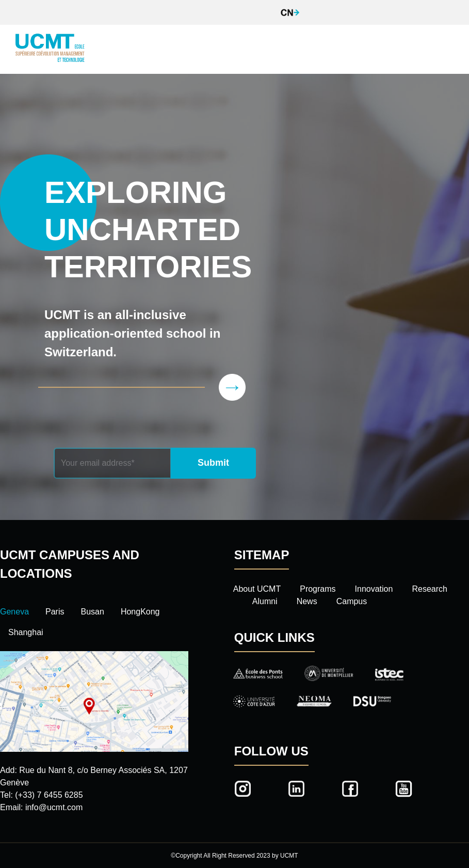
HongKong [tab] (140, 612)
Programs (318, 589)
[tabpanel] (94, 732)
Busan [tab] (93, 612)
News (307, 601)
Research (429, 589)
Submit (213, 463)
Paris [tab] (55, 612)
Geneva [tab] (14, 612)
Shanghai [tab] (26, 632)
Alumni (265, 601)
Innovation (374, 589)
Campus (352, 601)
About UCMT (257, 589)
